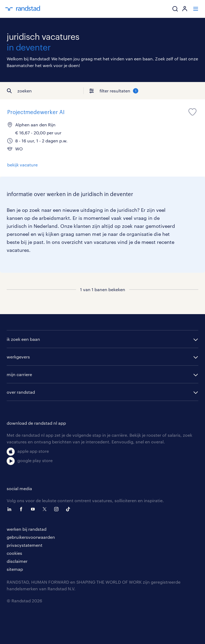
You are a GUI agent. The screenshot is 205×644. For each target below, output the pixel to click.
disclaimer (17, 561)
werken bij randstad (27, 529)
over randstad (21, 392)
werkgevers (18, 357)
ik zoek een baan (23, 339)
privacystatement (25, 545)
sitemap (15, 569)
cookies (14, 553)
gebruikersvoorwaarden (31, 537)
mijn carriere (19, 374)
